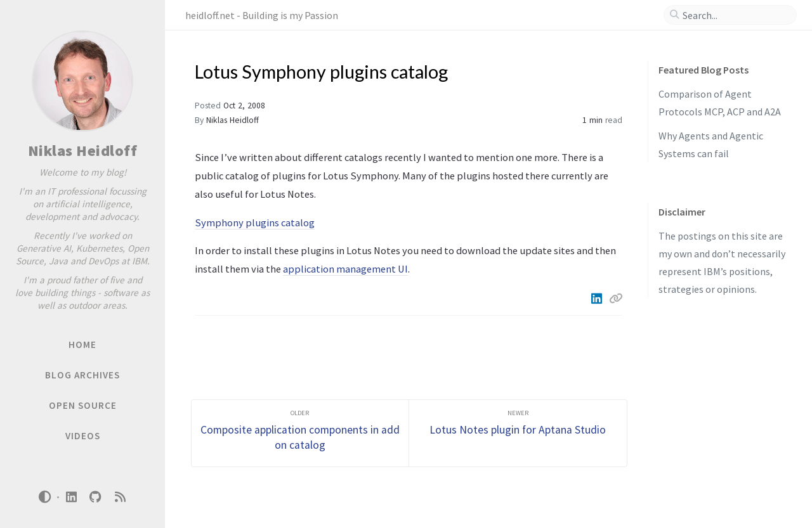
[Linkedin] (598, 299)
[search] (735, 15)
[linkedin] (71, 497)
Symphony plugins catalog (255, 222)
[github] (96, 497)
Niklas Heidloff (83, 151)
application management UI (345, 269)
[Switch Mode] (45, 497)
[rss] (120, 497)
